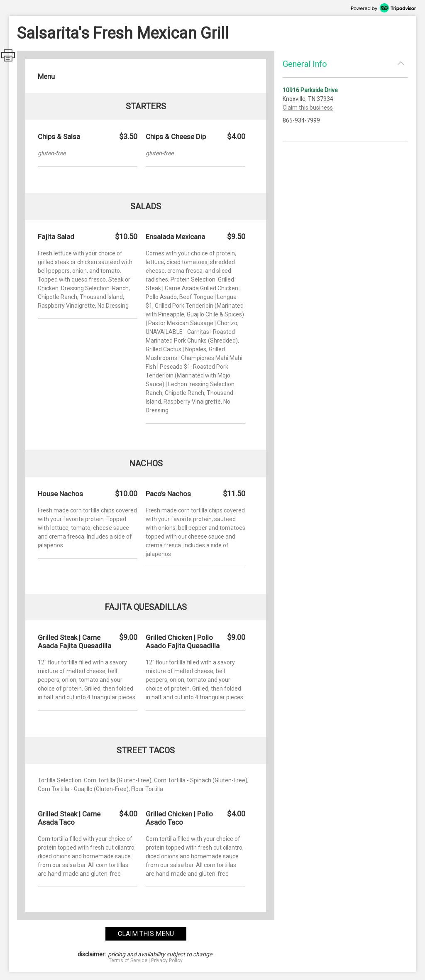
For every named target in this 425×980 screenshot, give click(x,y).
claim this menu (146, 934)
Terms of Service (128, 960)
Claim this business (308, 108)
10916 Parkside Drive (310, 90)
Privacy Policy (167, 960)
